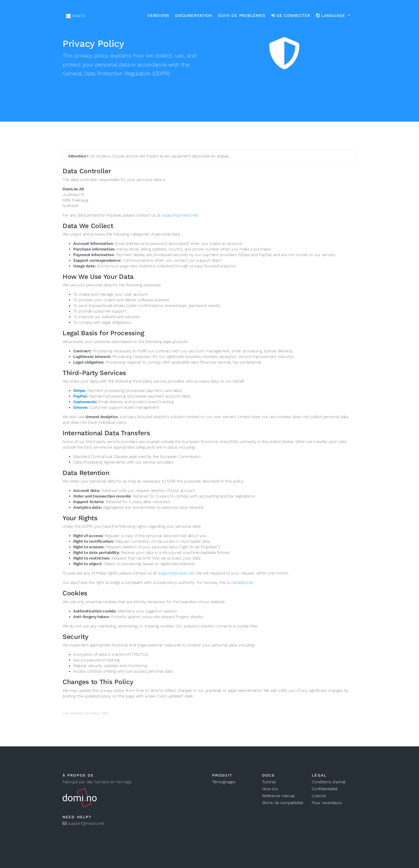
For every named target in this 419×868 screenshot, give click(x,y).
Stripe (79, 391)
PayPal (80, 396)
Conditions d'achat (329, 782)
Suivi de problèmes (242, 16)
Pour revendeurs (327, 803)
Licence (319, 796)
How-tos (270, 789)
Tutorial (269, 782)
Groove (80, 407)
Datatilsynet (242, 582)
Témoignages (224, 782)
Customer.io (85, 402)
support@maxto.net (180, 215)
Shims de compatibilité (283, 803)
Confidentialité (325, 789)
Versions (158, 16)
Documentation (194, 16)
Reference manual (278, 796)
